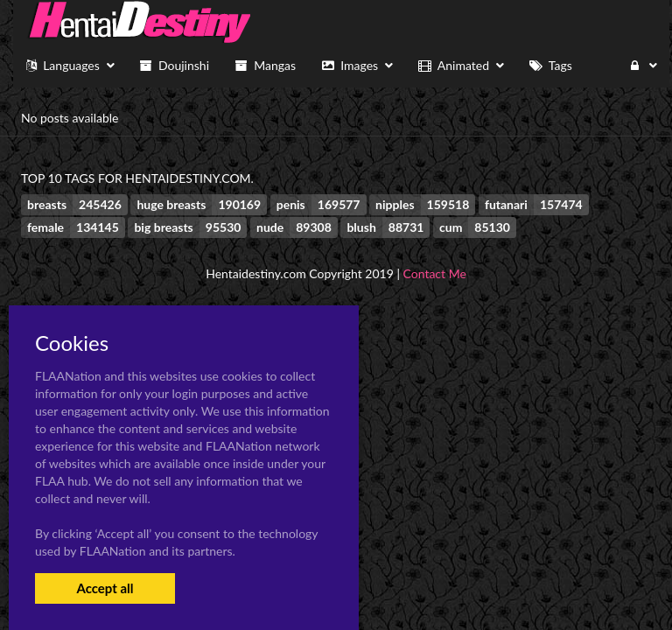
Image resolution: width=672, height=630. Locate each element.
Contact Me (435, 273)
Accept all (105, 588)
